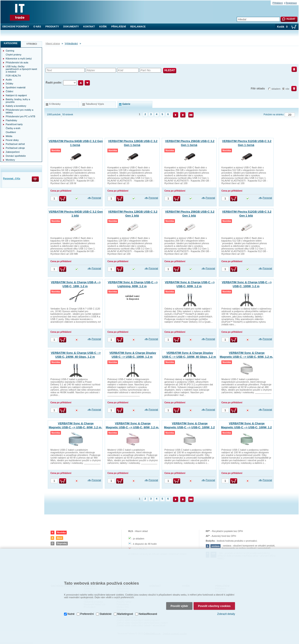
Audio (9, 80)
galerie (126, 104)
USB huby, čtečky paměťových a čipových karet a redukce (21, 69)
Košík (103, 27)
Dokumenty (71, 27)
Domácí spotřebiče (16, 156)
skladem (276, 89)
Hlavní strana (53, 43)
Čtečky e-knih (13, 128)
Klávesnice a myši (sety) (19, 59)
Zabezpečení (13, 152)
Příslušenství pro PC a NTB (20, 116)
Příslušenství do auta (17, 62)
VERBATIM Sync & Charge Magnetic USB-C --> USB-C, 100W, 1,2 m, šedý (189, 427)
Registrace (291, 3)
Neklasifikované (148, 608)
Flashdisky (11, 120)
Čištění (9, 91)
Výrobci (32, 44)
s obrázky (55, 104)
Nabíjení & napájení (16, 95)
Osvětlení (11, 132)
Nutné (71, 608)
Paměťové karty (14, 124)
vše (287, 89)
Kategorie (11, 43)
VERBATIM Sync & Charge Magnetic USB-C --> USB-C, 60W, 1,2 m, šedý (246, 357)
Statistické (106, 608)
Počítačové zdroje (15, 148)
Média (9, 136)
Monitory (10, 160)
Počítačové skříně (15, 144)
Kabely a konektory (16, 106)
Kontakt (89, 27)
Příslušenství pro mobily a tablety (20, 111)
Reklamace (138, 27)
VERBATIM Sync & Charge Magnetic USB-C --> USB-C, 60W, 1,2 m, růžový (132, 427)
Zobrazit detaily (226, 608)
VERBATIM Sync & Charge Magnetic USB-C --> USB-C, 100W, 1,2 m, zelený (246, 427)
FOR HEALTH (13, 76)
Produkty (52, 27)
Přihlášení (119, 27)
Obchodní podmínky (16, 27)
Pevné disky (12, 140)
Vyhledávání (71, 43)
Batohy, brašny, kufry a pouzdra (18, 101)
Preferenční (87, 608)
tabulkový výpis (95, 104)
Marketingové (125, 608)
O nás (37, 27)
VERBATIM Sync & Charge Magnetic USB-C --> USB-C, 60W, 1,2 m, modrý (75, 427)
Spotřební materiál (16, 87)
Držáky (9, 84)
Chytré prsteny (14, 55)
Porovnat (96, 198)
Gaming (10, 51)
